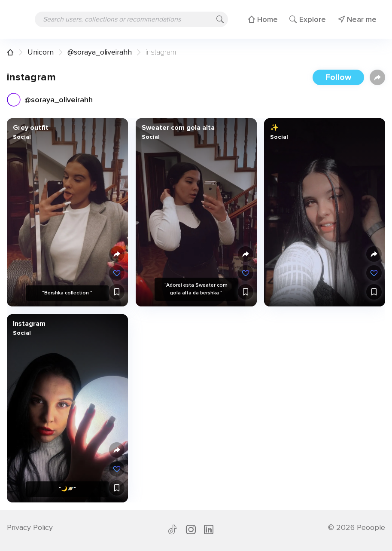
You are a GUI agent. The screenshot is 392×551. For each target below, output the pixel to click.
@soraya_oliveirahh (100, 52)
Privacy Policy (30, 527)
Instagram (29, 324)
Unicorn (41, 52)
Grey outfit (31, 128)
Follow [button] (338, 77)
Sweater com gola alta (178, 128)
